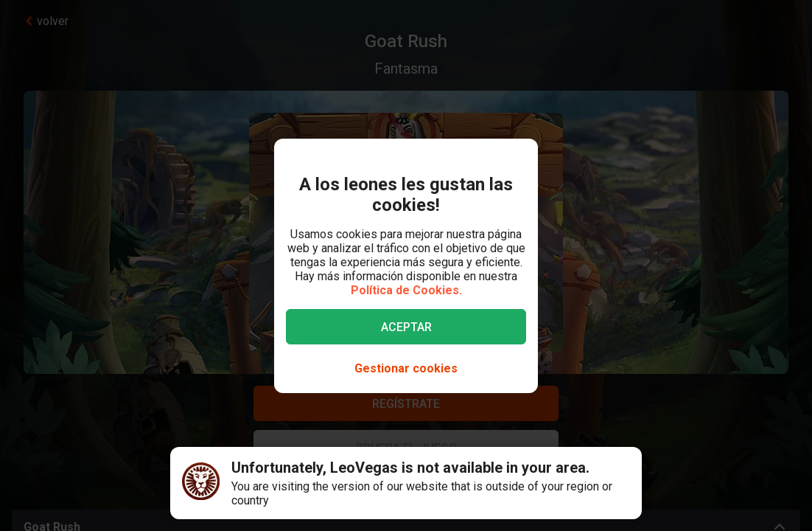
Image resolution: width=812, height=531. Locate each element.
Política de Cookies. (406, 290)
